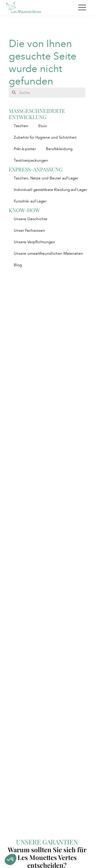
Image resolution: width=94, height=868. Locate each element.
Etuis (43, 126)
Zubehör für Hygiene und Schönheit (45, 137)
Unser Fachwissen (29, 230)
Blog (18, 265)
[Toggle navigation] (82, 8)
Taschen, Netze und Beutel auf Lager (46, 178)
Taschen (21, 126)
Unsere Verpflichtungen (34, 242)
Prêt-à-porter (25, 149)
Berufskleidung (59, 149)
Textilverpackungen (31, 160)
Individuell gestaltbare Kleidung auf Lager (50, 190)
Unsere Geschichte (31, 219)
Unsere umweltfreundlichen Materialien (48, 253)
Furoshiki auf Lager (30, 201)
